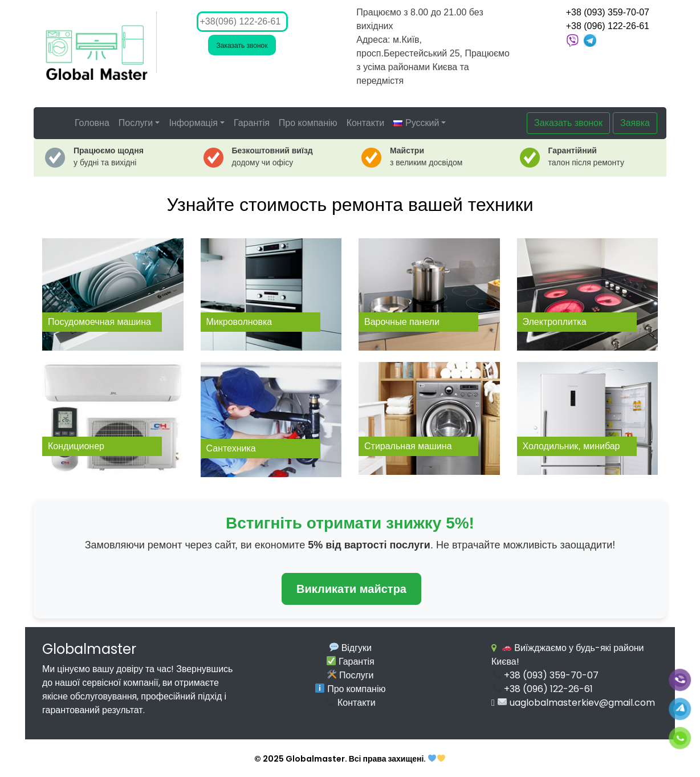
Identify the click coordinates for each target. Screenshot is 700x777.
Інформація (193, 123)
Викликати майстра (351, 589)
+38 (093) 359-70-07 (608, 12)
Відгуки (351, 648)
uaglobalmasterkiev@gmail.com (576, 703)
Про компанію (308, 123)
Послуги (136, 123)
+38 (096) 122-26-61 (608, 26)
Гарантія (252, 123)
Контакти (366, 123)
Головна (92, 123)
